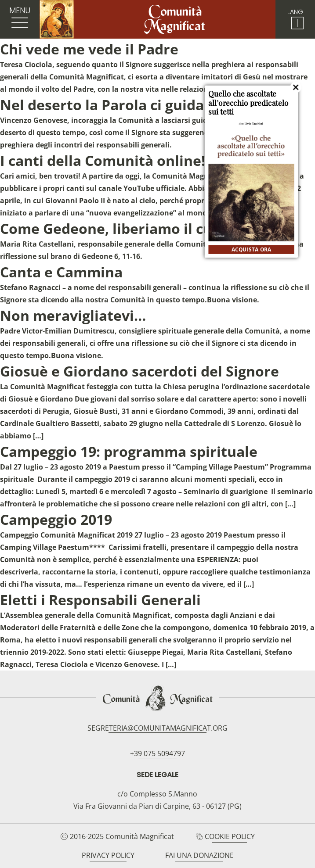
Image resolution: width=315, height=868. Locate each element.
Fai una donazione (199, 855)
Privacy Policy (108, 855)
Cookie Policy (230, 836)
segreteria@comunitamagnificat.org (157, 728)
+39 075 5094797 (157, 753)
